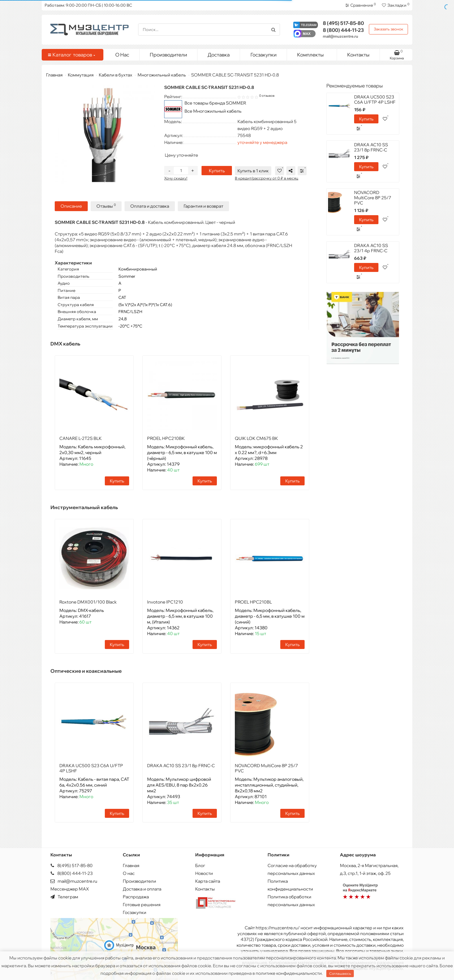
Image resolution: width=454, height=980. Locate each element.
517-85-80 (343, 23)
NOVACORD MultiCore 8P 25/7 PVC (266, 768)
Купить (217, 171)
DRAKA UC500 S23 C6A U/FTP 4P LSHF (91, 768)
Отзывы (106, 206)
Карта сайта (208, 881)
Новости (204, 873)
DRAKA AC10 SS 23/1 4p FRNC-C (371, 248)
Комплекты (315, 53)
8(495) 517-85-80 (72, 865)
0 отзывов (267, 96)
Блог (200, 865)
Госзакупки (263, 55)
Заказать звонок (389, 29)
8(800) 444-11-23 (72, 873)
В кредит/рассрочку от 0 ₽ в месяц (267, 178)
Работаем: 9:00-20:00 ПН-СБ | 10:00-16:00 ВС (88, 5)
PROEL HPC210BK (166, 438)
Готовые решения (142, 905)
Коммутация (81, 75)
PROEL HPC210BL (253, 602)
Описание (71, 206)
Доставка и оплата (142, 889)
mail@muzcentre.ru (340, 36)
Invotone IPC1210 (165, 602)
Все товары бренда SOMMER (215, 103)
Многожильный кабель (162, 75)
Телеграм (64, 897)
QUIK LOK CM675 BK (256, 438)
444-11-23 (343, 30)
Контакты (358, 55)
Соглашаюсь (340, 973)
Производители (168, 55)
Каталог (72, 55)
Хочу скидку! (176, 178)
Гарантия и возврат (203, 206)
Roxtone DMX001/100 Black (88, 602)
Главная (54, 75)
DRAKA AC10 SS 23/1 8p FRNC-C (181, 766)
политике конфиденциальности (289, 973)
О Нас (122, 55)
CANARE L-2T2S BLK (80, 438)
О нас (129, 873)
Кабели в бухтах (116, 75)
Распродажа (136, 897)
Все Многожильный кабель (213, 111)
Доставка (219, 55)
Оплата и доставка (150, 206)
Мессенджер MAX (70, 889)
